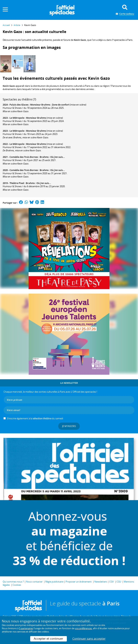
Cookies (17, 585)
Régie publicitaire (54, 582)
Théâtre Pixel (17, 183)
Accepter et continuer (49, 639)
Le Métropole (17, 118)
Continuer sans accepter (89, 639)
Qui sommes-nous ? (13, 582)
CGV (111, 582)
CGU (119, 582)
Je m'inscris (69, 426)
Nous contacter (34, 582)
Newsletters (101, 582)
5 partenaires (26, 628)
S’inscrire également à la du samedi (35, 418)
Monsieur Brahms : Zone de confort (50, 105)
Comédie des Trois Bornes (24, 157)
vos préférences (83, 628)
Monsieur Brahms (36, 118)
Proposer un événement (79, 582)
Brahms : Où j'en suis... (52, 157)
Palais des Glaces (19, 105)
